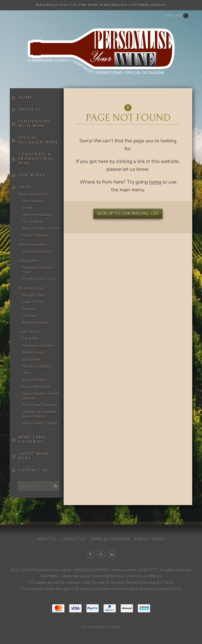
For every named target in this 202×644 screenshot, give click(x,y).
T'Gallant (29, 316)
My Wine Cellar (31, 288)
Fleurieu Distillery (36, 366)
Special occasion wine (38, 140)
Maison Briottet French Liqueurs (41, 396)
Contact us (33, 470)
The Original (32, 222)
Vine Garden (32, 201)
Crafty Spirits (29, 332)
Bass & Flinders (35, 380)
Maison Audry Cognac (40, 423)
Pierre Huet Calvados (40, 405)
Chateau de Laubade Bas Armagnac (39, 414)
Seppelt (29, 309)
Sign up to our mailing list (128, 213)
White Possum (34, 353)
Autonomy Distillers (38, 346)
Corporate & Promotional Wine (36, 159)
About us (30, 110)
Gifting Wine (29, 261)
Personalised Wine (34, 194)
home (155, 182)
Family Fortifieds (36, 235)
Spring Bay (31, 359)
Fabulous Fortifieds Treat (38, 270)
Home (25, 98)
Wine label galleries (33, 440)
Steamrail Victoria (37, 252)
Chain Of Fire (33, 302)
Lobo (26, 373)
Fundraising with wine (35, 124)
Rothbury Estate (35, 323)
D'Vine (27, 208)
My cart (177, 16)
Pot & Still (30, 339)
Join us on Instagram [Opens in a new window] (101, 554)
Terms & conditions (110, 539)
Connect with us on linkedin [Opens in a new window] (112, 554)
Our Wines (32, 175)
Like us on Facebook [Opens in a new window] (90, 554)
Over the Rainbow (37, 215)
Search (55, 486)
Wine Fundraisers (33, 245)
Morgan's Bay (33, 295)
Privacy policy (150, 539)
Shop (25, 187)
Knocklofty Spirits (36, 387)
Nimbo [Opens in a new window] (115, 627)
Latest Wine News (34, 456)
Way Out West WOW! (41, 229)
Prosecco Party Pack (39, 279)
